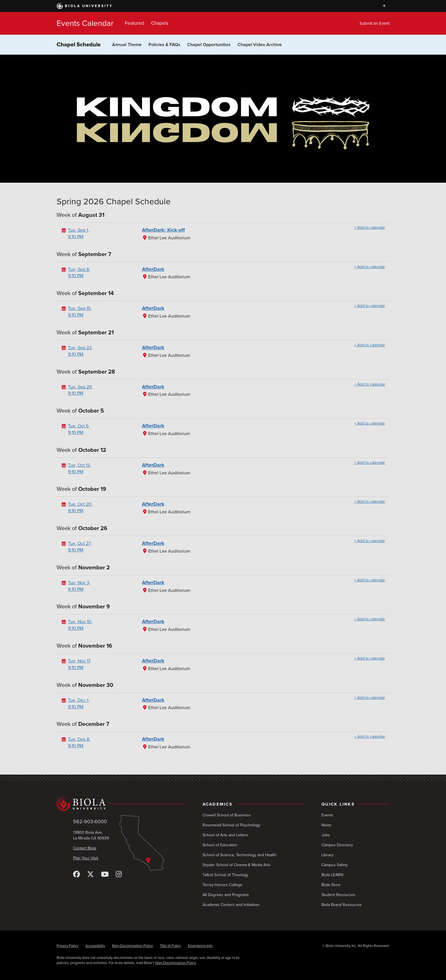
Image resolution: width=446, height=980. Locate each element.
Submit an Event (374, 23)
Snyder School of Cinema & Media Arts (237, 865)
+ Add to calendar (370, 227)
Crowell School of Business (227, 815)
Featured (135, 23)
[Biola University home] (121, 804)
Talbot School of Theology (225, 875)
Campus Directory (337, 845)
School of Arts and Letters (225, 835)
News (326, 825)
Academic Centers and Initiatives (231, 905)
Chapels (160, 23)
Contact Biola (85, 848)
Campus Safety (334, 865)
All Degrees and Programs (226, 895)
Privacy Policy (67, 946)
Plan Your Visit (86, 858)
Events (327, 815)
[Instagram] (119, 875)
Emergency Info (200, 946)
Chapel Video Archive (260, 45)
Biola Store (331, 885)
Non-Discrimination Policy (132, 946)
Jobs (326, 835)
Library (327, 855)
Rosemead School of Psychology (231, 825)
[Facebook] (77, 875)
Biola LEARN (332, 875)
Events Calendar (85, 23)
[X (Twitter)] (90, 875)
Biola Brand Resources (342, 905)
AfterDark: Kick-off (163, 230)
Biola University (85, 6)
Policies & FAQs (164, 45)
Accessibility (95, 946)
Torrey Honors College (222, 885)
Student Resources (338, 895)
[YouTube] (105, 875)
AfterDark (153, 269)
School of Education (220, 845)
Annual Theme (127, 45)
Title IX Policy (170, 946)
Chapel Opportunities (209, 45)
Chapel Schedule (79, 45)
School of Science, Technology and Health (239, 855)
